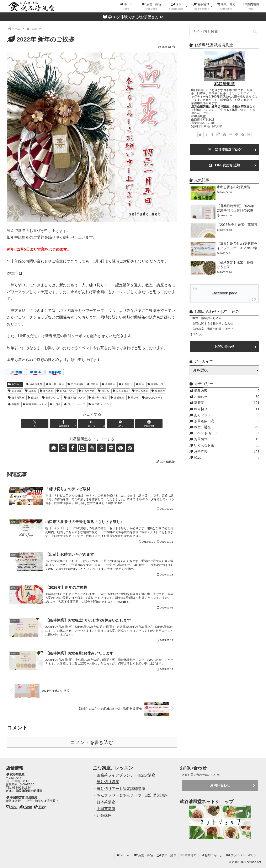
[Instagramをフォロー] (82, 448)
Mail (12, 807)
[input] (224, 32)
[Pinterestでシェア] (149, 424)
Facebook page (224, 293)
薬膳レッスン (51, 398)
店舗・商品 (143, 855)
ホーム (123, 855)
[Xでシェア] (35, 424)
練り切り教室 (98, 398)
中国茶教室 (140, 391)
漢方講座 (108, 384)
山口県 (55, 404)
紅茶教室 (125, 384)
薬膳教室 (117, 398)
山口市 (33, 398)
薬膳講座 (158, 391)
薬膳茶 (14, 404)
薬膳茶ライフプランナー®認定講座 (126, 775)
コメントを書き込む (92, 742)
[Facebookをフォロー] (73, 448)
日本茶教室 (121, 391)
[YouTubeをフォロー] (92, 448)
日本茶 (31, 391)
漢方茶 (104, 391)
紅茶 (140, 384)
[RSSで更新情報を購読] (130, 448)
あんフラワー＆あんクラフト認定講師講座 (132, 795)
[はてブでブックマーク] (92, 424)
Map (26, 807)
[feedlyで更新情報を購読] (121, 448)
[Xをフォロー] (63, 448)
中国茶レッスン (99, 404)
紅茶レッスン (66, 391)
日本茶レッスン (75, 398)
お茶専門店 (87, 391)
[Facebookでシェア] (63, 424)
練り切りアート (153, 398)
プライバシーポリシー (243, 855)
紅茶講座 (15, 391)
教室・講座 (167, 855)
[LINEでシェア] (120, 424)
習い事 (133, 398)
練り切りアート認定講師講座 (121, 789)
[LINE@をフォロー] (111, 448)
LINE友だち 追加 (225, 165)
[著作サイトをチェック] (54, 448)
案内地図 (188, 855)
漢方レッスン (157, 384)
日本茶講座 (16, 398)
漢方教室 (46, 391)
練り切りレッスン (34, 404)
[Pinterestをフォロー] (101, 448)
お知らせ (15, 384)
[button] (255, 32)
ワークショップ (75, 404)
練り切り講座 (55, 384)
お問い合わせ (224, 347)
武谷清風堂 (34, 384)
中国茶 (93, 384)
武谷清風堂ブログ (224, 150)
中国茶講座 (76, 384)
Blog (40, 807)
